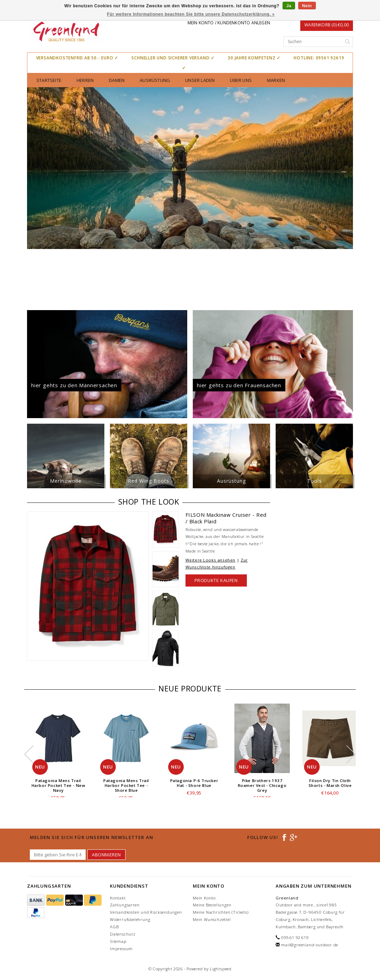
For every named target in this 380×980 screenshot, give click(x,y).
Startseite (49, 80)
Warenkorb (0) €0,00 (327, 25)
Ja (289, 6)
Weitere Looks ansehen (211, 560)
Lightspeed (221, 969)
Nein (307, 6)
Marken (276, 80)
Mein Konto (204, 898)
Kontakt (118, 898)
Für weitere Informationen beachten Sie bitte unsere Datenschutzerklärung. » (191, 14)
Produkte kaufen (216, 580)
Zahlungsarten (125, 905)
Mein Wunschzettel (212, 919)
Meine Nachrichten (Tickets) (221, 912)
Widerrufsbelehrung (130, 919)
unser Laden (200, 80)
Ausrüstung (155, 80)
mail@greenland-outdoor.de (310, 945)
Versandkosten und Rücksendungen (146, 912)
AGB (114, 927)
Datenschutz (123, 934)
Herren (85, 80)
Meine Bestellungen (212, 905)
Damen (117, 80)
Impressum (121, 949)
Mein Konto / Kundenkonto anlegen (229, 23)
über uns (241, 80)
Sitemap (118, 941)
